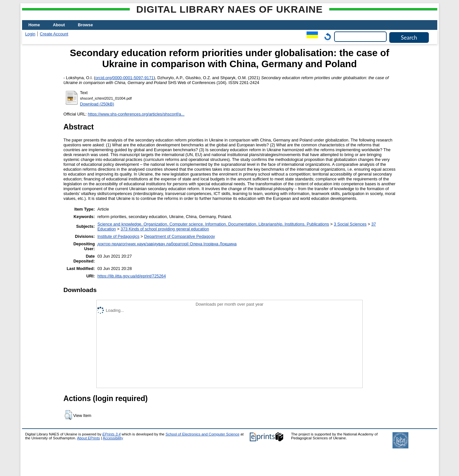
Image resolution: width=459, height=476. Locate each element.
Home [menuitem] (34, 25)
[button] (68, 415)
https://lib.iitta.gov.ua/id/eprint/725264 (132, 276)
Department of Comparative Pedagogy (179, 236)
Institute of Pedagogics (118, 236)
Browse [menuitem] (85, 25)
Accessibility (113, 438)
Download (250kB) (97, 104)
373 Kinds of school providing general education (165, 229)
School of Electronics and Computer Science (202, 434)
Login (30, 34)
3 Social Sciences (350, 224)
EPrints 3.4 (112, 434)
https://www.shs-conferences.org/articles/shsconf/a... (136, 114)
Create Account (54, 34)
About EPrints (89, 438)
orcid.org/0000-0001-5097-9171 (125, 78)
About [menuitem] (59, 25)
